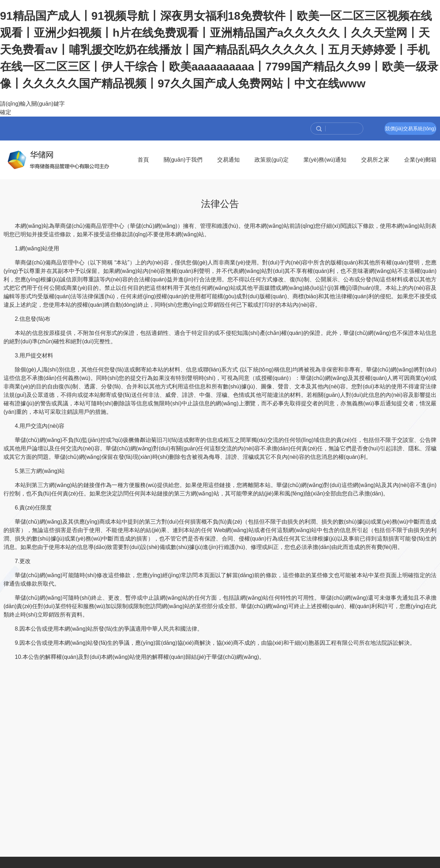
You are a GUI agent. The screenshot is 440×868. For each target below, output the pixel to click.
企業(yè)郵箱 (420, 160)
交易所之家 (375, 160)
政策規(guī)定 (272, 160)
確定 (6, 112)
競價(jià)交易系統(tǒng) (410, 129)
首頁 (143, 160)
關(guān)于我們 (183, 160)
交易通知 (228, 160)
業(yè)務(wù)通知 (325, 160)
